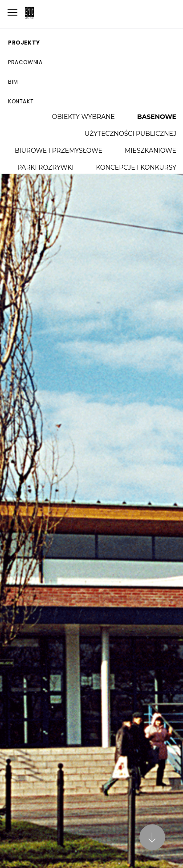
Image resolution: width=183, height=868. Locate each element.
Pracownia (25, 62)
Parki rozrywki (45, 167)
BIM (13, 82)
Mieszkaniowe (150, 151)
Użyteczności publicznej (130, 134)
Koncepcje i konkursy (136, 167)
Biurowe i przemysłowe (59, 151)
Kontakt (21, 101)
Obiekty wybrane (83, 117)
